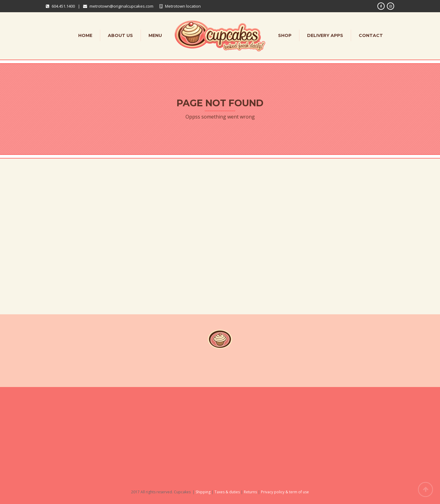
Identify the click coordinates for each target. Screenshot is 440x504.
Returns (250, 492)
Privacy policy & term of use (285, 492)
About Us (120, 35)
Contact (371, 35)
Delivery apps (325, 35)
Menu (155, 35)
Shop (285, 35)
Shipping (203, 492)
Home (85, 35)
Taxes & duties (227, 492)
